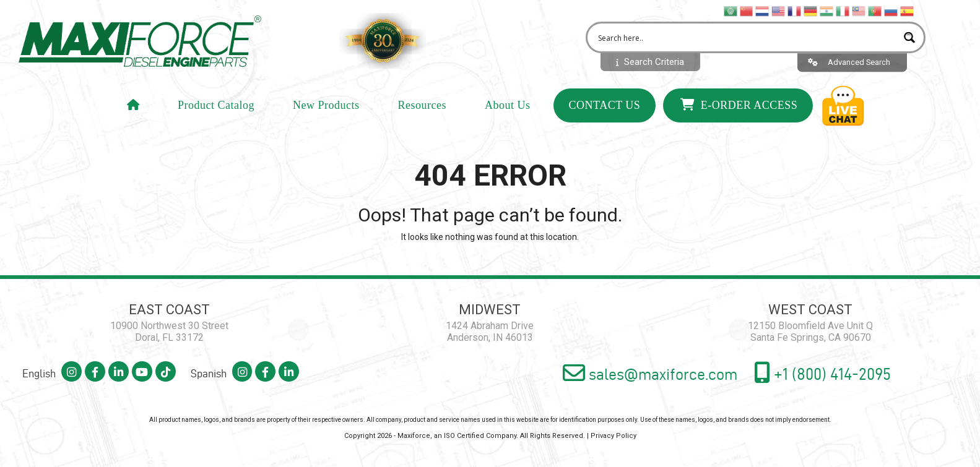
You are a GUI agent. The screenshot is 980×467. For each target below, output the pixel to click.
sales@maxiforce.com (622, 375)
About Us (508, 113)
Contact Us (605, 113)
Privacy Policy (614, 438)
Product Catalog (216, 113)
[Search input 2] (746, 42)
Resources (422, 113)
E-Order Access (739, 113)
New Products (326, 113)
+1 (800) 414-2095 (815, 374)
